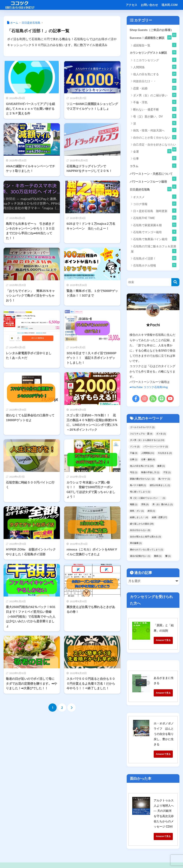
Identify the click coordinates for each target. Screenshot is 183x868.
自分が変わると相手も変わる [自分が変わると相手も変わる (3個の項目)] (145, 538)
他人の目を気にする (155, 74)
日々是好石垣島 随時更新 (155, 212)
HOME (92, 850)
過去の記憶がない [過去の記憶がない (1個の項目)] (140, 557)
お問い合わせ (149, 5)
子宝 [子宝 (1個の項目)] (167, 473)
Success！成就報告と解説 (151, 38)
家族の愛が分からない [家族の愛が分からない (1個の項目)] (142, 480)
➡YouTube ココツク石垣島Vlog (150, 388)
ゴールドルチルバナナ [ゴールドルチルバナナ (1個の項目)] (142, 428)
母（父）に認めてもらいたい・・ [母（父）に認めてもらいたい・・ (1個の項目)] (148, 499)
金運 (152, 152)
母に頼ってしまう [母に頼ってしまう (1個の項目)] (140, 493)
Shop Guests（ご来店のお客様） (153, 31)
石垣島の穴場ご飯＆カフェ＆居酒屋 (154, 250)
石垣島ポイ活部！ (155, 259)
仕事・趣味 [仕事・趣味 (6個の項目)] (148, 461)
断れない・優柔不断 (155, 109)
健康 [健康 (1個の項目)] (161, 467)
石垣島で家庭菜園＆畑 (155, 226)
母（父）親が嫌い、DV (155, 117)
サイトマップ (95, 857)
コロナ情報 (155, 205)
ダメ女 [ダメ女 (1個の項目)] (161, 435)
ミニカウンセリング (155, 60)
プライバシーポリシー (119, 857)
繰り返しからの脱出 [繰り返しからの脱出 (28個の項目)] (142, 525)
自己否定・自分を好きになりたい (155, 146)
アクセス (132, 5)
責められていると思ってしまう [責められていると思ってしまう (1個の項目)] (147, 551)
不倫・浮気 (155, 102)
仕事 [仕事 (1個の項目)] (134, 461)
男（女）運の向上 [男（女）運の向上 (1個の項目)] (163, 506)
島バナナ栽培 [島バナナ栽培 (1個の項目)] (138, 486)
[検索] (175, 283)
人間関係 (155, 67)
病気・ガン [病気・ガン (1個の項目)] (137, 512)
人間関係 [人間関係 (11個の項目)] (148, 454)
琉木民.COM (170, 5)
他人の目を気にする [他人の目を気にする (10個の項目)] (142, 467)
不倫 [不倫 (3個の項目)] (134, 454)
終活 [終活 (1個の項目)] (151, 512)
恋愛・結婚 (155, 88)
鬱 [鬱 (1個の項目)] (168, 557)
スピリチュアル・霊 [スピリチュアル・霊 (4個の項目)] (141, 435)
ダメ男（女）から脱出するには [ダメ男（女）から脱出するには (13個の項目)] (147, 441)
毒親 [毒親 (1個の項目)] (134, 506)
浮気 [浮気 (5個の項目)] (145, 506)
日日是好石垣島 (151, 190)
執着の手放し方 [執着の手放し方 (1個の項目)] (150, 473)
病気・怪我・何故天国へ (155, 131)
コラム (153, 166)
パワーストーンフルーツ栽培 (153, 184)
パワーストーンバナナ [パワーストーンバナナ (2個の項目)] (156, 448)
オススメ (155, 198)
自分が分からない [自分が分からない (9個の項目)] (140, 532)
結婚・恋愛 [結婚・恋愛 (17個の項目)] (159, 519)
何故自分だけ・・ (155, 81)
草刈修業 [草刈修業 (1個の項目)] (136, 544)
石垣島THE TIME (155, 219)
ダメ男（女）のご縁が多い (155, 95)
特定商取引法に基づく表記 (68, 857)
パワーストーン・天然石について (153, 176)
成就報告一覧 (155, 45)
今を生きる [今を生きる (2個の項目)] (165, 454)
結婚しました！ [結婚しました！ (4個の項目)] (139, 519)
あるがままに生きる (167, 679)
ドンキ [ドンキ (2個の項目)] (135, 448)
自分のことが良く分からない (155, 138)
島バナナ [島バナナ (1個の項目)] (164, 480)
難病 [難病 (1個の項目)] (158, 557)
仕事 (155, 159)
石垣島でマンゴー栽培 (155, 233)
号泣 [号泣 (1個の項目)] (134, 473)
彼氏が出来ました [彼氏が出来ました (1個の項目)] (160, 486)
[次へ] (71, 708)
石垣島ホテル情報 (155, 266)
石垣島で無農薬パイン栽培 (155, 240)
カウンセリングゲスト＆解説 (153, 53)
